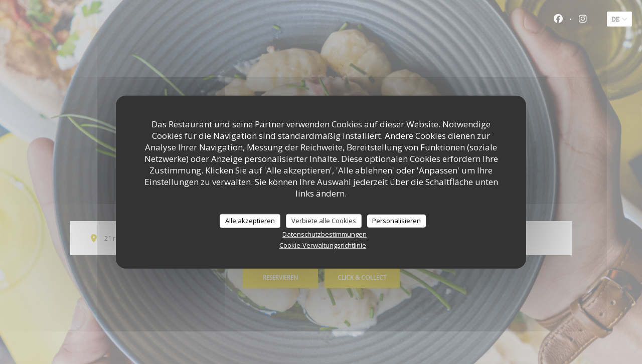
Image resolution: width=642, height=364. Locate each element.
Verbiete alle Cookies (324, 221)
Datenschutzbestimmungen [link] (325, 234)
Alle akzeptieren (250, 221)
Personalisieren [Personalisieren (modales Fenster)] (396, 221)
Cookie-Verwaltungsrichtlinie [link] (323, 245)
